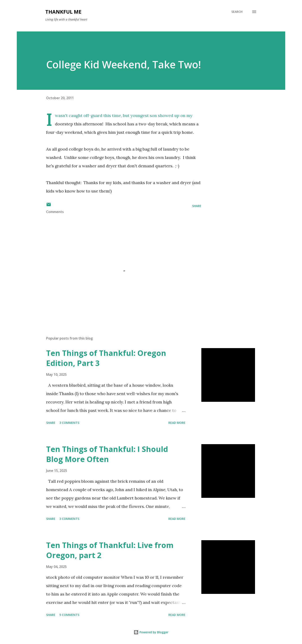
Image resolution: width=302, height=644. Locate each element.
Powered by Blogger (151, 632)
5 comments (69, 615)
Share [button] (197, 206)
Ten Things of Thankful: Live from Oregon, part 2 (110, 550)
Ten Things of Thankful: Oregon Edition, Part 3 (106, 358)
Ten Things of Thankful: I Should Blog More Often (107, 454)
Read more (177, 423)
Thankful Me (63, 12)
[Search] (237, 12)
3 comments (69, 423)
